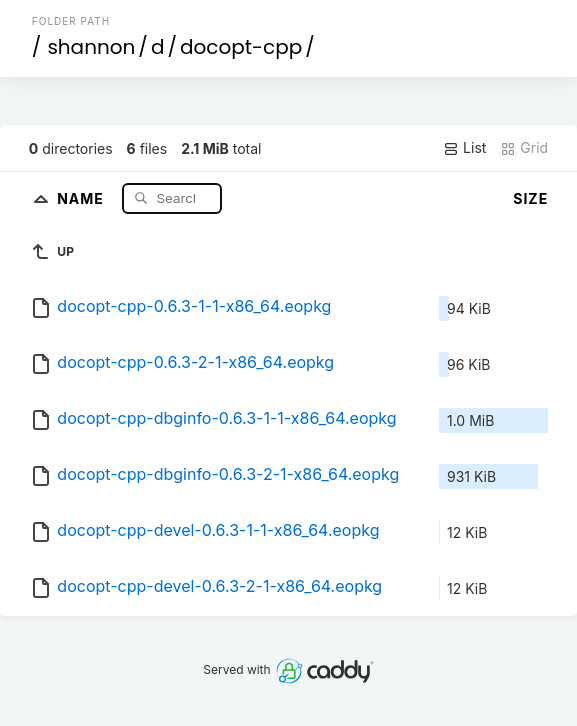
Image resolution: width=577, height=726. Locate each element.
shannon (91, 47)
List (464, 148)
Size (530, 198)
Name (82, 197)
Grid (524, 148)
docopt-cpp (241, 47)
